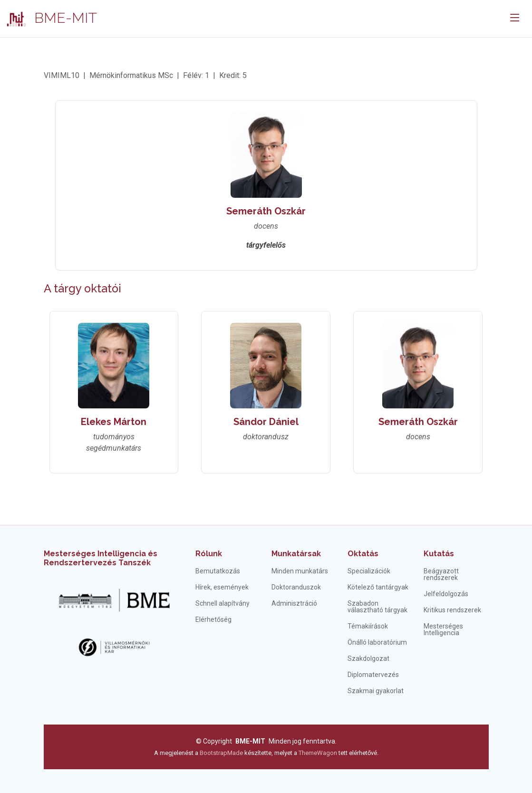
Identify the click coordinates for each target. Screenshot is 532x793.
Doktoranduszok (296, 587)
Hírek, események (222, 587)
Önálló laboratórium (377, 642)
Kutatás (439, 554)
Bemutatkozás (218, 571)
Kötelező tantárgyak (378, 587)
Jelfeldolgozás (446, 594)
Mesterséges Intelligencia (443, 629)
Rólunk (209, 554)
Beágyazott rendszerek (441, 574)
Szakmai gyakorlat (376, 691)
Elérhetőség (213, 619)
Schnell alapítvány (222, 603)
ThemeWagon (319, 753)
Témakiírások (368, 626)
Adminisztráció (294, 603)
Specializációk (369, 571)
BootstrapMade (221, 753)
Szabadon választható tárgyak (377, 607)
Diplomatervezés (373, 675)
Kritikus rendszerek (452, 610)
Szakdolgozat (368, 658)
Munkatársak (296, 554)
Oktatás (363, 554)
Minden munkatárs (300, 571)
